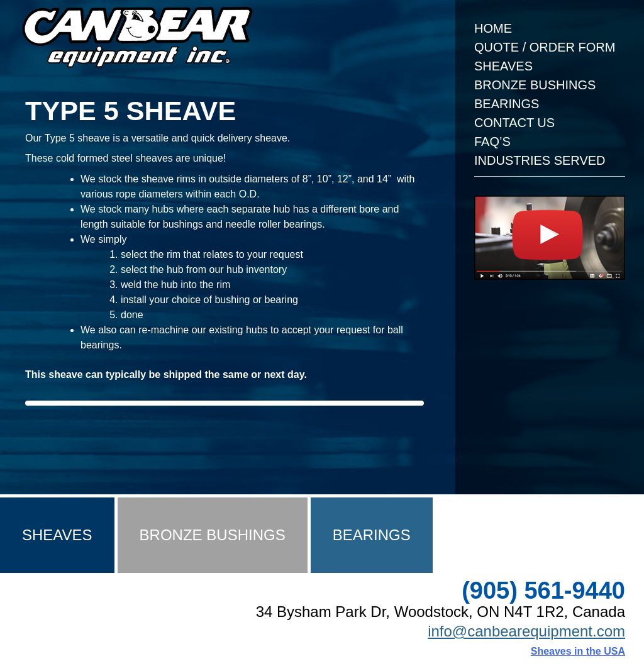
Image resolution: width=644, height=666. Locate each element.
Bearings (507, 104)
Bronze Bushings (535, 85)
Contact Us (514, 123)
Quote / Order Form (545, 47)
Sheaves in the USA (578, 651)
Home (493, 28)
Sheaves (503, 66)
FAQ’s (492, 142)
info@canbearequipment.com (526, 631)
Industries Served (540, 160)
